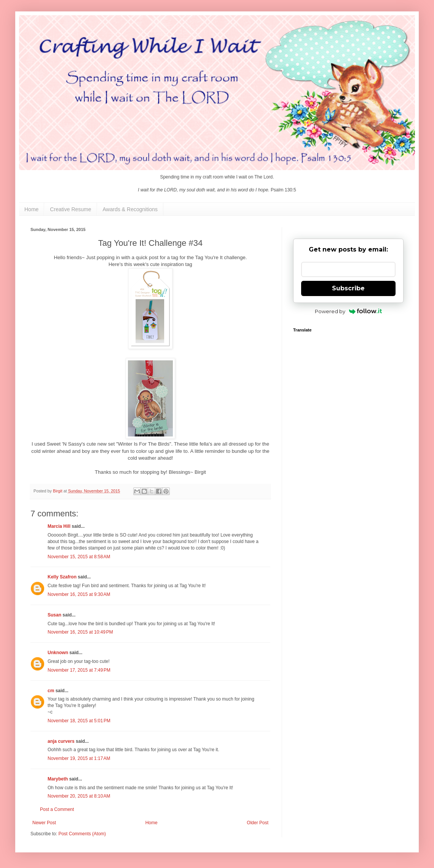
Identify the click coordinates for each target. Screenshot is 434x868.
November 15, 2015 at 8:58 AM (79, 557)
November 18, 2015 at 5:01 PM (79, 721)
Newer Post (44, 823)
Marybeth (58, 779)
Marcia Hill (59, 526)
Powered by (349, 311)
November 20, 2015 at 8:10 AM (79, 796)
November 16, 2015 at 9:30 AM (79, 594)
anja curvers (61, 741)
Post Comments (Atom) (82, 834)
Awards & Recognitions (130, 209)
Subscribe (348, 288)
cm (51, 691)
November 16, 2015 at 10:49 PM (80, 632)
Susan (54, 615)
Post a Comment (57, 809)
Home (31, 209)
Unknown (58, 653)
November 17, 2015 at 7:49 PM (79, 670)
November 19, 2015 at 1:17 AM (79, 758)
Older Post (258, 823)
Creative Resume (70, 209)
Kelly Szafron (62, 577)
